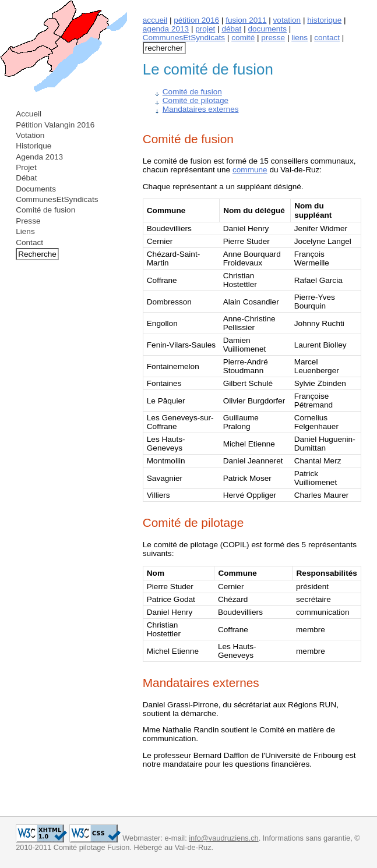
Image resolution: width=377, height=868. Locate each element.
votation (287, 20)
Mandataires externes (201, 109)
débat (231, 29)
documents (268, 29)
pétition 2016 (196, 20)
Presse (28, 221)
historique (324, 20)
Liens (25, 231)
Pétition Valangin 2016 (55, 125)
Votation (30, 135)
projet (205, 29)
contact (327, 38)
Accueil (29, 114)
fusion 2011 (246, 20)
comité (243, 38)
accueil (155, 20)
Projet (26, 167)
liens (300, 38)
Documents (36, 189)
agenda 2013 (166, 29)
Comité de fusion (45, 210)
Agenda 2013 (39, 157)
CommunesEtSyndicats (57, 199)
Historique (34, 146)
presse (273, 38)
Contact (29, 242)
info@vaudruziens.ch (223, 838)
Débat (26, 178)
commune (250, 170)
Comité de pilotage (195, 100)
